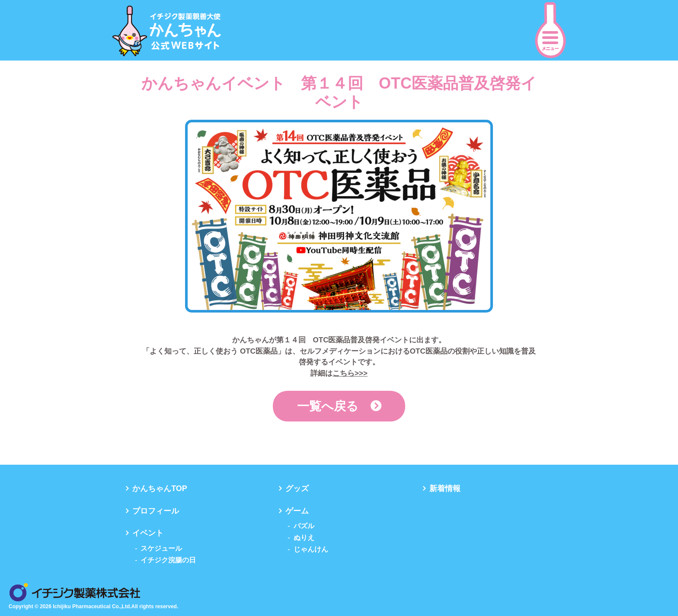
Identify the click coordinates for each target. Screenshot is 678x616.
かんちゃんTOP (160, 488)
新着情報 (445, 488)
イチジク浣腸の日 (168, 560)
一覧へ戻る (328, 406)
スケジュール (161, 548)
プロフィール (156, 511)
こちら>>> (350, 373)
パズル (304, 526)
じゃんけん (311, 549)
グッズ (297, 488)
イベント (148, 533)
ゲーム (297, 511)
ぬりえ (304, 538)
